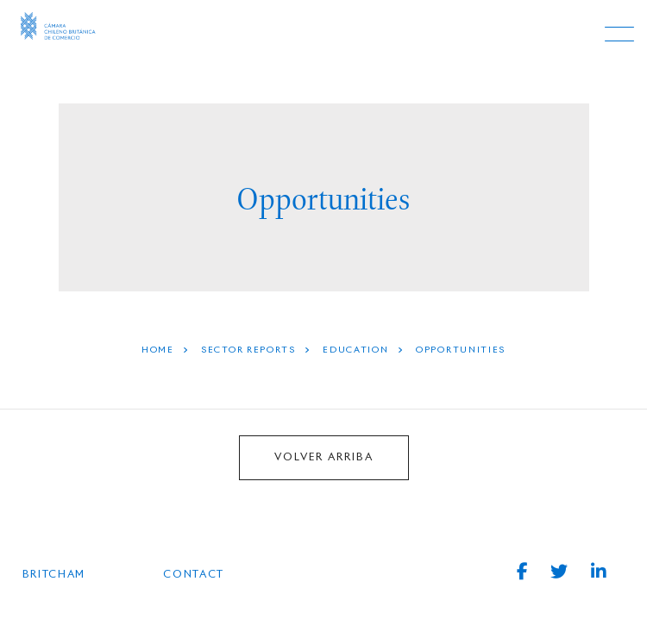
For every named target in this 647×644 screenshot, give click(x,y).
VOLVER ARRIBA (324, 458)
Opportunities (461, 350)
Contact (194, 575)
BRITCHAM (54, 575)
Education (355, 350)
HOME (158, 350)
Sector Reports (248, 350)
